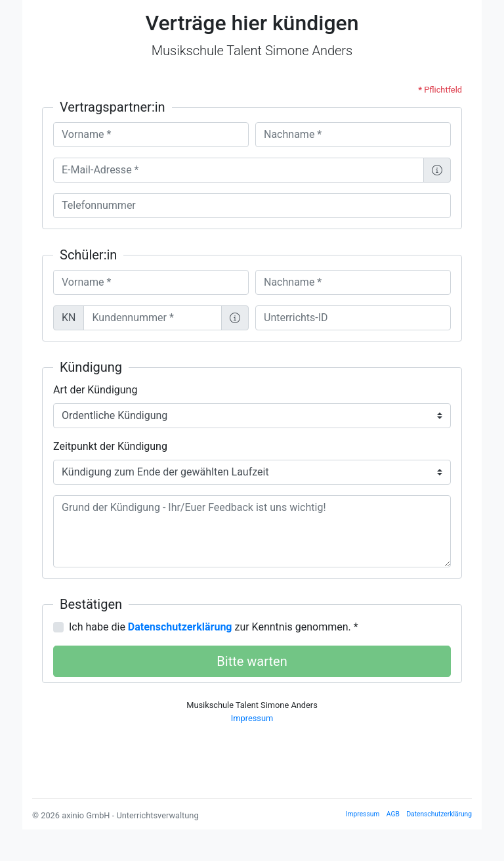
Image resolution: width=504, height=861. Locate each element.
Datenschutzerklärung (439, 814)
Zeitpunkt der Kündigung (110, 446)
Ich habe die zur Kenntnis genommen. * (214, 627)
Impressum (252, 718)
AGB (393, 814)
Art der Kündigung (95, 390)
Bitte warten (252, 661)
